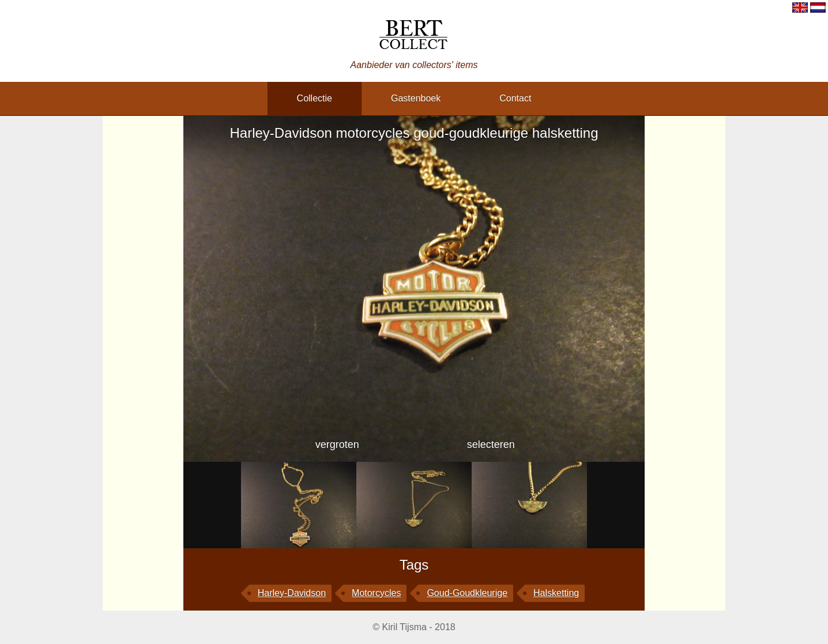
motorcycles (376, 593)
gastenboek (416, 98)
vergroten (337, 445)
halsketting (556, 593)
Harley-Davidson (292, 593)
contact (515, 98)
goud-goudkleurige (467, 593)
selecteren (491, 445)
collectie (315, 98)
